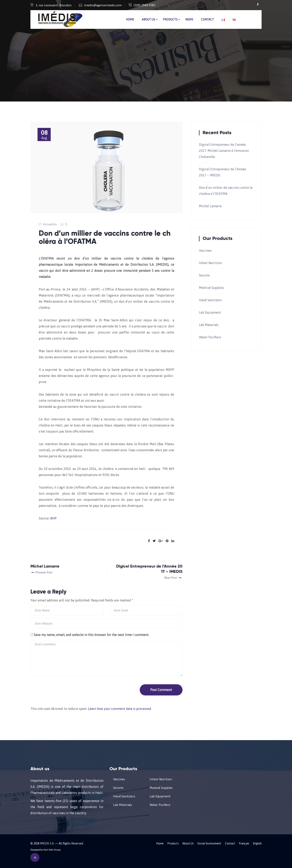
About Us (148, 19)
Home (130, 19)
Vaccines (205, 250)
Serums (204, 275)
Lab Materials (209, 325)
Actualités (50, 224)
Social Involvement (209, 843)
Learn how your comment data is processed (120, 709)
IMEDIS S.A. (47, 843)
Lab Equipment (210, 312)
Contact (207, 19)
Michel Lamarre (210, 206)
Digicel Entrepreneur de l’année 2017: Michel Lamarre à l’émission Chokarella (224, 151)
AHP (53, 518)
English (257, 843)
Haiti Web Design (52, 850)
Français (244, 843)
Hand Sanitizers (210, 300)
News (189, 19)
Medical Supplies (211, 288)
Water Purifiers (210, 337)
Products (170, 19)
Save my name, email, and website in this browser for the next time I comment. (91, 635)
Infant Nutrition (210, 263)
